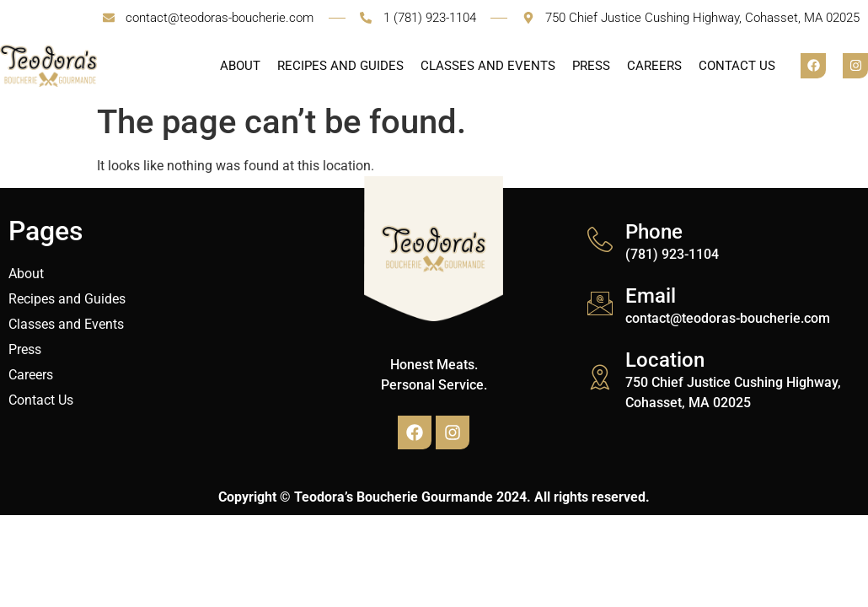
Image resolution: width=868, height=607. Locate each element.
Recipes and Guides (340, 66)
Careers (654, 66)
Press (591, 66)
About (240, 66)
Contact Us (737, 66)
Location (665, 360)
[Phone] (600, 239)
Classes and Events (488, 66)
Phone (654, 232)
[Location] (600, 377)
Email (651, 296)
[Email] (600, 303)
